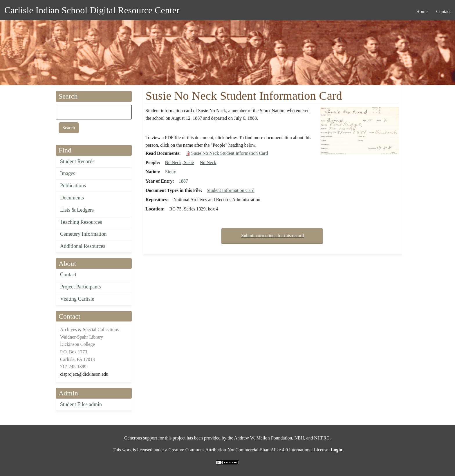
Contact (68, 275)
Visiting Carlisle (77, 299)
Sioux (170, 172)
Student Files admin (81, 404)
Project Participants (80, 287)
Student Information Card (230, 190)
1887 (183, 181)
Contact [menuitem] (443, 11)
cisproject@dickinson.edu (84, 374)
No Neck (208, 162)
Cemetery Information (83, 234)
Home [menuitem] (422, 11)
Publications (73, 186)
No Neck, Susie (179, 162)
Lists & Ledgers (77, 210)
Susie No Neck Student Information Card (230, 153)
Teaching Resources (81, 222)
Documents (72, 198)
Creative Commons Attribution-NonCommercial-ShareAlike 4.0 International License (248, 450)
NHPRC (322, 438)
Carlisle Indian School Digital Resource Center (92, 10)
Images (68, 173)
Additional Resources (83, 246)
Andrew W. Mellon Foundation (263, 438)
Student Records (77, 161)
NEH (299, 438)
